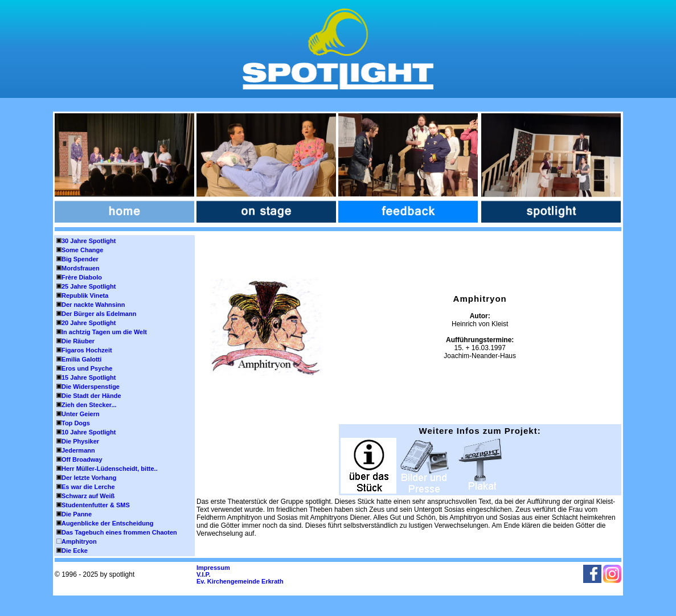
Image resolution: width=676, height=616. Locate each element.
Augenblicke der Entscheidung (107, 523)
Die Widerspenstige (91, 387)
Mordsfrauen (81, 268)
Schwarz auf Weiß (88, 496)
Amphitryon (79, 541)
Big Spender (80, 259)
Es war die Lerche (88, 487)
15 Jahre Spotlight (89, 377)
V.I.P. (203, 574)
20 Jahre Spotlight (89, 323)
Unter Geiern (81, 414)
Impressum (213, 568)
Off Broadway (82, 459)
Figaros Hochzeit (87, 350)
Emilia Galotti (81, 359)
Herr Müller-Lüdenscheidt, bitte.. (110, 469)
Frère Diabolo (82, 277)
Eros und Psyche (87, 368)
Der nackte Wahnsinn (93, 305)
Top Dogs (76, 423)
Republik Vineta (85, 295)
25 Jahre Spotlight (89, 286)
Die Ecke (75, 551)
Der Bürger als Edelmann (99, 314)
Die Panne (77, 514)
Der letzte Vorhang (89, 478)
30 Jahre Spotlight (89, 241)
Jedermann (78, 450)
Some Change (82, 250)
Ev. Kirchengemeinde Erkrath (240, 581)
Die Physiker (80, 441)
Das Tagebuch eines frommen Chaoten (119, 532)
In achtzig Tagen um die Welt (104, 332)
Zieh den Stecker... (89, 405)
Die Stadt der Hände (91, 396)
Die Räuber (78, 341)
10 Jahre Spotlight (89, 432)
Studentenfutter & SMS (96, 505)
